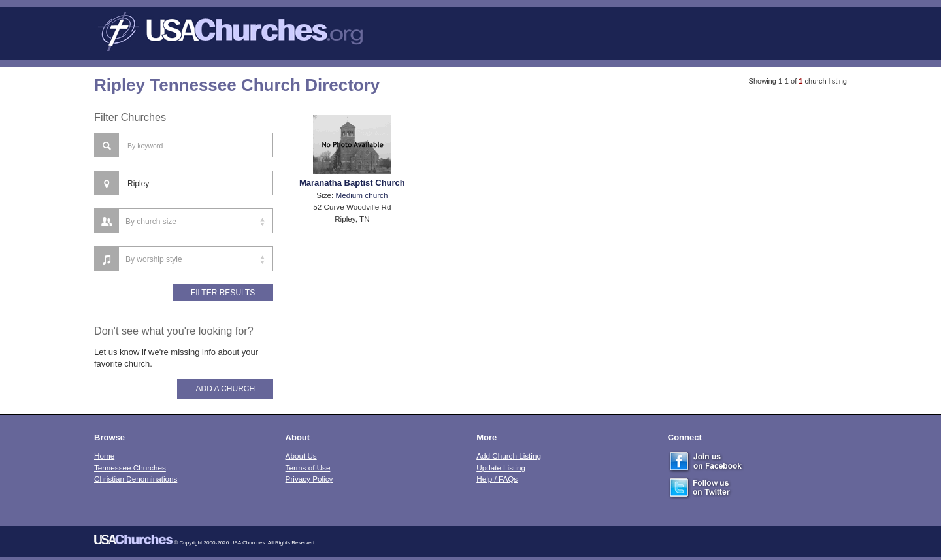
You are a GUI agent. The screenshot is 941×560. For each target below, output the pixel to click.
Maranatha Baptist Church (352, 183)
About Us (301, 456)
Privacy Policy (309, 479)
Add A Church (225, 389)
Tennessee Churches (130, 468)
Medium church (362, 195)
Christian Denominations (136, 479)
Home (104, 456)
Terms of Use (308, 468)
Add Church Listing (509, 456)
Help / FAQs (497, 479)
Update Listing (501, 468)
